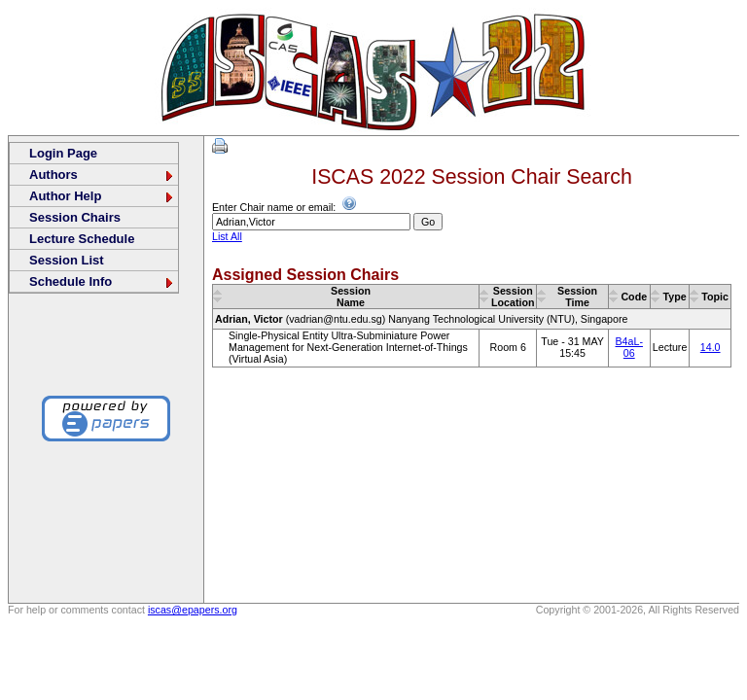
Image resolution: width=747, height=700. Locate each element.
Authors (102, 175)
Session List (67, 260)
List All (227, 236)
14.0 (711, 347)
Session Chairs (75, 217)
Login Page (63, 153)
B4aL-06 (629, 347)
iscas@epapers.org (193, 610)
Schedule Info (102, 281)
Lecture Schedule (82, 239)
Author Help (102, 196)
